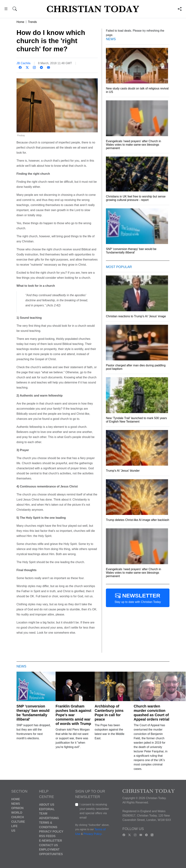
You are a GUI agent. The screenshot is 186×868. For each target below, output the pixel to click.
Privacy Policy (51, 832)
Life (14, 826)
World (17, 813)
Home (20, 22)
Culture (18, 822)
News (16, 804)
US (13, 831)
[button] (6, 9)
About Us (47, 805)
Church (18, 817)
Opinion (17, 808)
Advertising (49, 818)
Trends (32, 22)
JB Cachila (23, 63)
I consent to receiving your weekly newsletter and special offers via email (94, 811)
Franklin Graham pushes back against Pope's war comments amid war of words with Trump (73, 715)
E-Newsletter (50, 841)
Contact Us (48, 845)
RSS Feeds (47, 836)
